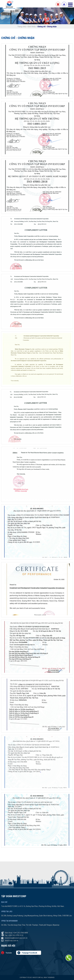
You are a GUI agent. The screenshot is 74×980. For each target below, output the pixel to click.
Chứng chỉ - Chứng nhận (47, 27)
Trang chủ (22, 27)
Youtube (7, 953)
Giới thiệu (32, 27)
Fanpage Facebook (27, 953)
